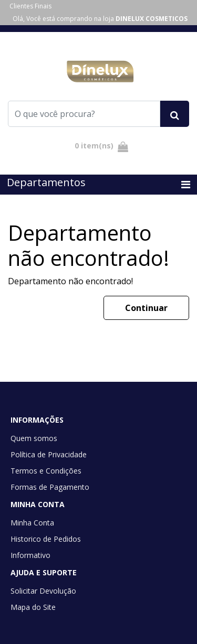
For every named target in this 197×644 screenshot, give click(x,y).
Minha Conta (32, 523)
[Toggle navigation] (186, 185)
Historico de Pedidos (46, 539)
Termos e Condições (46, 471)
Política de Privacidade (49, 454)
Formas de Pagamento (50, 487)
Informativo (30, 555)
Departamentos (46, 182)
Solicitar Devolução (43, 591)
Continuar (146, 308)
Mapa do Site (33, 607)
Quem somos (34, 438)
